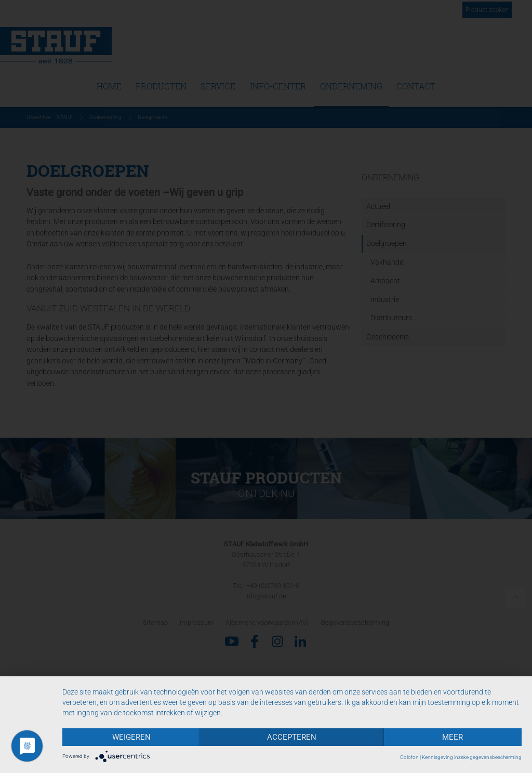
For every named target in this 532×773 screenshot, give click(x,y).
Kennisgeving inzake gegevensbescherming (472, 757)
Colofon (409, 757)
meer (453, 737)
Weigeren (131, 737)
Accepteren (292, 737)
